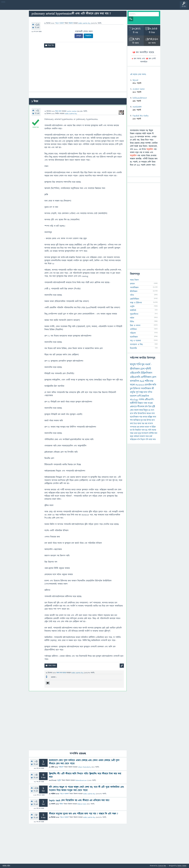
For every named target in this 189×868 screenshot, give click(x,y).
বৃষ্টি (154, 407)
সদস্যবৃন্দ (51, 7)
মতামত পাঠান (6, 866)
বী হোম (10, 7)
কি (134, 430)
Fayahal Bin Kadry (141, 116)
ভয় (146, 424)
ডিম (150, 407)
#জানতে (133, 407)
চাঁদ (146, 407)
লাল (153, 414)
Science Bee (162, 866)
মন (131, 430)
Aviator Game (139, 89)
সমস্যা (154, 430)
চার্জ (151, 436)
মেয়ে (136, 433)
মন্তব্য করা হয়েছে (61, 673)
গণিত (132, 295)
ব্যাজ (98, 7)
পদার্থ (148, 365)
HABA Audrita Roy (89, 794)
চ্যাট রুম (81, 7)
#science (140, 385)
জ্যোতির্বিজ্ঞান (135, 299)
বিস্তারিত (138, 430)
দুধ (142, 420)
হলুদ (132, 436)
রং (149, 410)
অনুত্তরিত (34, 7)
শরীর (147, 381)
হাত (153, 420)
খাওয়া (150, 403)
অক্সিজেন (133, 439)
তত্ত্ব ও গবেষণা (60, 23)
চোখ (143, 369)
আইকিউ (133, 310)
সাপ (153, 410)
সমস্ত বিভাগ (134, 280)
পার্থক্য (141, 400)
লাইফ (132, 318)
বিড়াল (143, 439)
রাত (132, 414)
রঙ (146, 430)
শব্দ (131, 420)
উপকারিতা (142, 414)
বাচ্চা (132, 433)
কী (153, 389)
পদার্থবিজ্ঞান (134, 288)
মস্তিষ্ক (150, 417)
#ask (142, 381)
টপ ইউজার (106, 7)
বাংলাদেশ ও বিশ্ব (136, 344)
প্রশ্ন (18, 7)
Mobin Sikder (182, 866)
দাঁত (139, 439)
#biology (134, 400)
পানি (139, 364)
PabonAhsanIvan (81, 780)
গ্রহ (138, 427)
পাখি (150, 430)
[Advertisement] (78, 71)
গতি (147, 439)
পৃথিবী (148, 369)
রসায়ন (132, 284)
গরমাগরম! (26, 7)
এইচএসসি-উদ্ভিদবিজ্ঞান (141, 373)
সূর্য (137, 392)
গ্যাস (143, 430)
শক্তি (135, 414)
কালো (147, 427)
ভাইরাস (137, 436)
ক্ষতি (154, 385)
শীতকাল (141, 407)
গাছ (141, 417)
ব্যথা (156, 433)
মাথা (145, 392)
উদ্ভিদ (154, 427)
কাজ (141, 410)
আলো (132, 385)
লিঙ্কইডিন (88, 36)
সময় (147, 436)
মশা (132, 424)
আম (154, 439)
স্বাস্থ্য (141, 392)
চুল (131, 389)
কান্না (151, 439)
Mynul (135, 80)
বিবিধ (61, 804)
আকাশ (142, 436)
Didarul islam (82, 804)
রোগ (154, 377)
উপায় (149, 420)
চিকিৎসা (137, 389)
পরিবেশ (61, 767)
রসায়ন (142, 427)
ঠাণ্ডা (135, 424)
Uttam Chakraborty (84, 767)
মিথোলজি (133, 348)
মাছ (145, 420)
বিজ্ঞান (140, 403)
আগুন (149, 414)
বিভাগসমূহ (43, 7)
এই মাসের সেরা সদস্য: (138, 75)
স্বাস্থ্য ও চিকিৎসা (136, 303)
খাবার (145, 417)
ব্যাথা (139, 424)
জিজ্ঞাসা (71, 23)
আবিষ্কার (137, 420)
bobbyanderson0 (140, 98)
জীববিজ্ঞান (134, 291)
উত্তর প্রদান (58, 111)
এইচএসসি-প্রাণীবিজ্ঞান (141, 377)
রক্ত (152, 381)
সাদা (154, 417)
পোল (89, 7)
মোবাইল (148, 385)
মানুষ (133, 364)
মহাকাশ (133, 396)
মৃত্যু (139, 433)
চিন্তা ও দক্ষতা (135, 325)
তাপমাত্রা (133, 427)
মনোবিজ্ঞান (134, 337)
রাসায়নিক (135, 381)
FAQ (67, 7)
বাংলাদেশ (145, 433)
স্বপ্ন (143, 424)
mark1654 (137, 107)
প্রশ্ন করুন (59, 7)
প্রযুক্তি (59, 780)
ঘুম (143, 365)
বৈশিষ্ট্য (151, 433)
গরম (145, 403)
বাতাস (150, 424)
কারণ (136, 410)
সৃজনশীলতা (134, 314)
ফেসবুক (79, 36)
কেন (132, 410)
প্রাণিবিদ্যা (133, 329)
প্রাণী (139, 396)
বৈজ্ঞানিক (145, 396)
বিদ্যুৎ (146, 410)
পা (150, 427)
